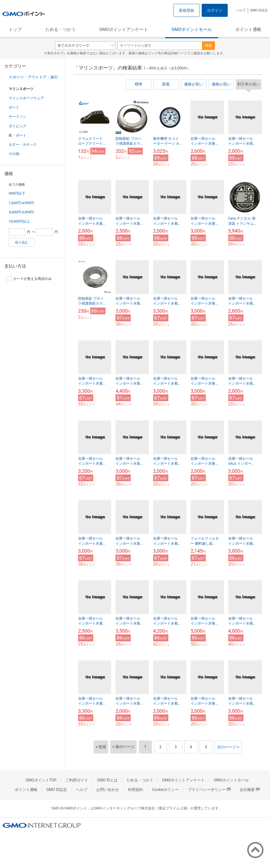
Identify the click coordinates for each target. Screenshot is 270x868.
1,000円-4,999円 (21, 203)
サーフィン (17, 117)
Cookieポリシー (165, 790)
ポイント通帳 (248, 29)
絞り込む (22, 242)
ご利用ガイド (77, 780)
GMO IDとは (107, 780)
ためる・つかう (60, 29)
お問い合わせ (108, 790)
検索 (208, 45)
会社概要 (250, 790)
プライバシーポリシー (209, 790)
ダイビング (17, 126)
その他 (14, 154)
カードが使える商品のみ (29, 279)
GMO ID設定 (259, 10)
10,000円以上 (19, 221)
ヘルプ (241, 10)
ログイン (215, 10)
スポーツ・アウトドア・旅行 (33, 77)
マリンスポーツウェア (26, 98)
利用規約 (136, 790)
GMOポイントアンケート (124, 29)
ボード (14, 107)
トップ (15, 29)
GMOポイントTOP (41, 780)
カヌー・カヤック (23, 145)
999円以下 (17, 193)
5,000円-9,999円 (21, 212)
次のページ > (228, 747)
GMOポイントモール (192, 29)
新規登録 (187, 10)
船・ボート (17, 135)
